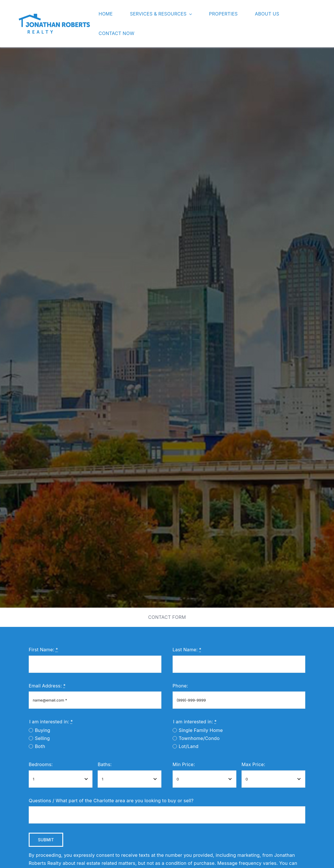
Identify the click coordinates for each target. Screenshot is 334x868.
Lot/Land (189, 746)
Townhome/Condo (199, 738)
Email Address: (47, 686)
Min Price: (184, 764)
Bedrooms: (41, 764)
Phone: (180, 686)
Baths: (105, 764)
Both (40, 746)
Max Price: (253, 764)
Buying (43, 730)
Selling (42, 738)
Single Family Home (201, 730)
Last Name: (187, 650)
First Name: (43, 650)
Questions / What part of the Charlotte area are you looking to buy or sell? (111, 801)
